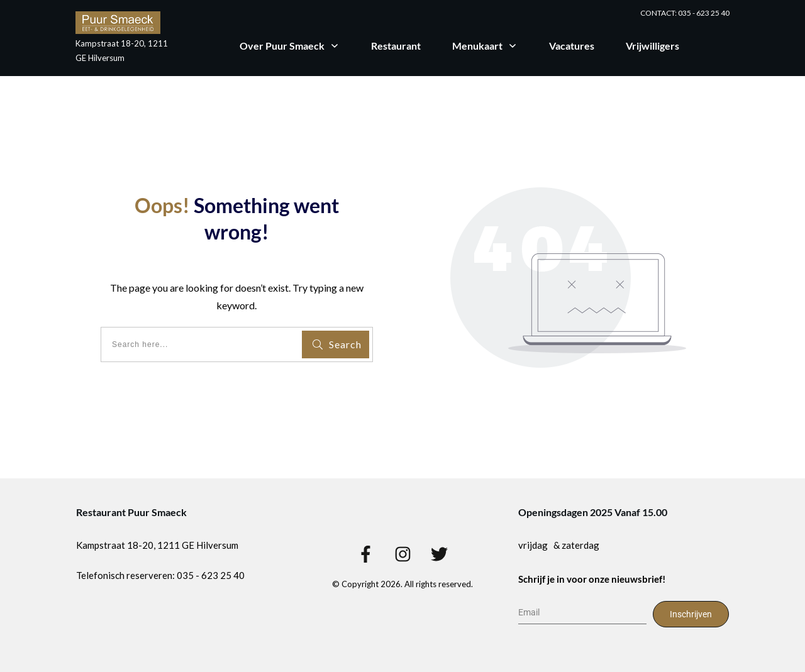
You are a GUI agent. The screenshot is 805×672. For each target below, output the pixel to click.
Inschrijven (691, 614)
